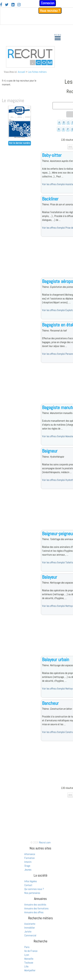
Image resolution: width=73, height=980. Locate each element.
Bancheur (50, 703)
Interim (28, 862)
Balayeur (50, 577)
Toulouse (29, 963)
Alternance (30, 854)
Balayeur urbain (56, 660)
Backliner (50, 199)
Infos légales (31, 881)
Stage (27, 866)
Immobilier (30, 928)
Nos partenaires (32, 893)
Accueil (22, 72)
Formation (29, 858)
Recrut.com (45, 842)
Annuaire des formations (36, 908)
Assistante (30, 924)
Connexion (48, 3)
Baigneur (50, 451)
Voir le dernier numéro (20, 143)
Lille (26, 966)
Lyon (27, 955)
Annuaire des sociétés (35, 905)
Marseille (29, 959)
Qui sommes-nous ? (34, 889)
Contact (28, 885)
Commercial (30, 935)
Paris (27, 947)
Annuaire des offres (34, 912)
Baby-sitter (52, 155)
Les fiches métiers (37, 72)
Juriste (28, 931)
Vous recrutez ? (50, 11)
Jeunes (28, 870)
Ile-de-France (31, 951)
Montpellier (30, 970)
